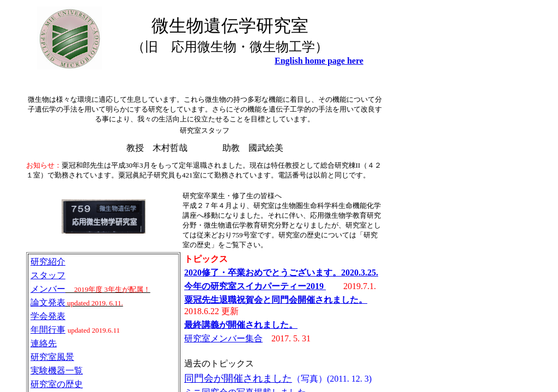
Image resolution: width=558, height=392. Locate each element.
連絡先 (44, 343)
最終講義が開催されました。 (241, 325)
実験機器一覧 (57, 370)
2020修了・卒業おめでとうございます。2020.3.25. (281, 272)
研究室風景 (52, 357)
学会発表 (48, 316)
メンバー (48, 289)
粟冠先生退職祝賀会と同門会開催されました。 (276, 300)
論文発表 (48, 302)
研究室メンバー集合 (223, 338)
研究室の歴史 (57, 384)
